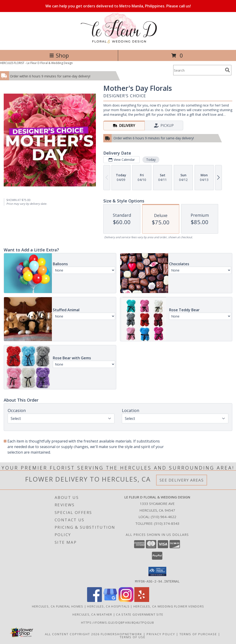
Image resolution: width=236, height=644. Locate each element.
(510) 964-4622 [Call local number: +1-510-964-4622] (164, 517)
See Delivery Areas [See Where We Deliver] (182, 480)
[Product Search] (198, 70)
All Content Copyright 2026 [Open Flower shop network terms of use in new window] (72, 634)
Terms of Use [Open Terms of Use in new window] (133, 637)
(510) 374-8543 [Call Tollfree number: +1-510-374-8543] (167, 523)
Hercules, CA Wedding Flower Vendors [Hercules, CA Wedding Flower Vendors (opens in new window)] (169, 606)
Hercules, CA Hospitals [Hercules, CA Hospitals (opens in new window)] (108, 606)
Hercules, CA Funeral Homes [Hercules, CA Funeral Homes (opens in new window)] (58, 606)
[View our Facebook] (94, 600)
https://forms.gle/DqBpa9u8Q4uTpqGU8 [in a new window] (118, 622)
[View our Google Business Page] (110, 600)
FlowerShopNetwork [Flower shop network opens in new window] (121, 634)
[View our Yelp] (142, 600)
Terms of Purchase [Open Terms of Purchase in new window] (198, 634)
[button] (157, 571)
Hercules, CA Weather (92, 614)
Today (151, 160)
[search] (227, 70)
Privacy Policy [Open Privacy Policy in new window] (161, 634)
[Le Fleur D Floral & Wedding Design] (118, 43)
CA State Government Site (140, 614)
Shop (59, 55)
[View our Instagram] (126, 600)
